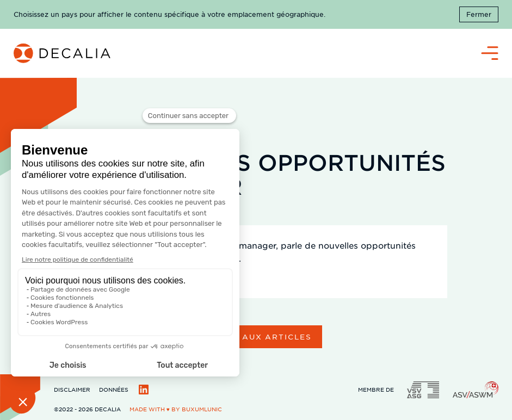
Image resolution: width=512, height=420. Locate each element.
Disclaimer (72, 389)
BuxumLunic (202, 409)
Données (114, 389)
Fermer (479, 14)
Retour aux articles (256, 336)
